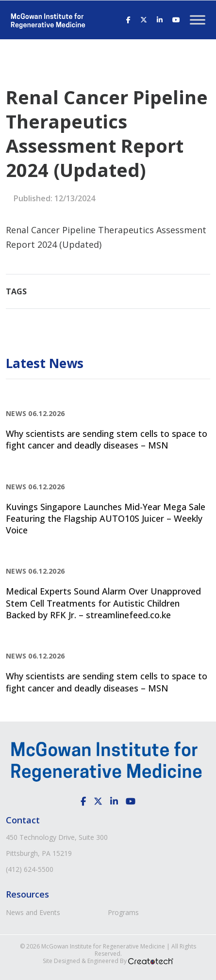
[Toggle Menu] (198, 20)
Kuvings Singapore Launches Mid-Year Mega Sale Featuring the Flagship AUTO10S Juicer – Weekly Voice (106, 519)
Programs (123, 912)
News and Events (33, 912)
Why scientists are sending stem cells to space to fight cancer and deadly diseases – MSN (107, 439)
